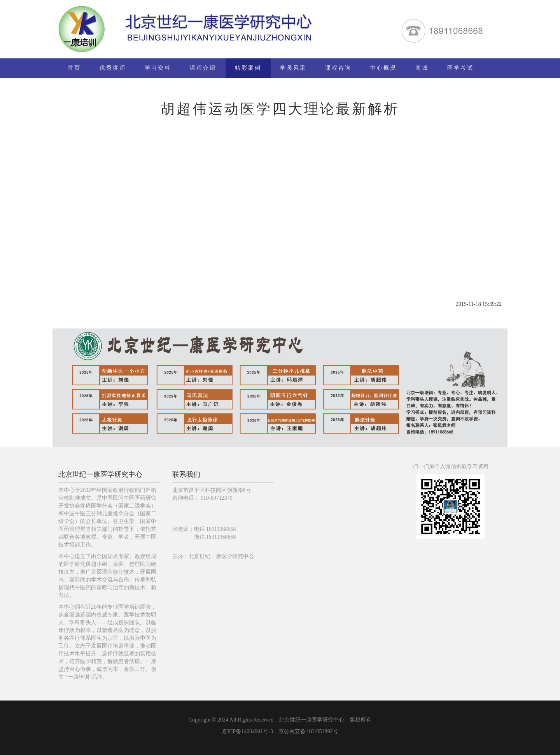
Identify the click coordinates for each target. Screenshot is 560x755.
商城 (422, 68)
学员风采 (293, 68)
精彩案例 (248, 68)
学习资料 (158, 68)
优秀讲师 (113, 68)
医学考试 (460, 68)
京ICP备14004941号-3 (248, 731)
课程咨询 (338, 68)
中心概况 (383, 68)
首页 (74, 68)
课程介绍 (203, 68)
